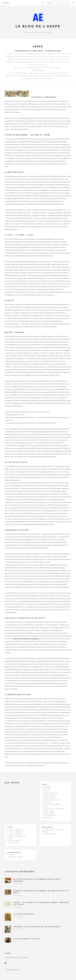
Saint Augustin (16, 832)
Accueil (6, 3)
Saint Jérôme (15, 841)
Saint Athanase (51, 793)
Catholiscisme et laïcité (26, 939)
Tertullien (14, 843)
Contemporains (14, 852)
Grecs (44, 784)
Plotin (46, 791)
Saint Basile (49, 795)
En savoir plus (13, 970)
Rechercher (43, 3)
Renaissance (47, 827)
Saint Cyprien (15, 834)
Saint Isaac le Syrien (54, 809)
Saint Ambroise (16, 829)
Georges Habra (16, 857)
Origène (47, 786)
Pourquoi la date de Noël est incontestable (37, 927)
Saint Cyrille (50, 798)
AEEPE (11, 855)
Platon (47, 789)
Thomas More (50, 834)
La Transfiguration (24, 914)
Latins (10, 827)
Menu (73, 3)
